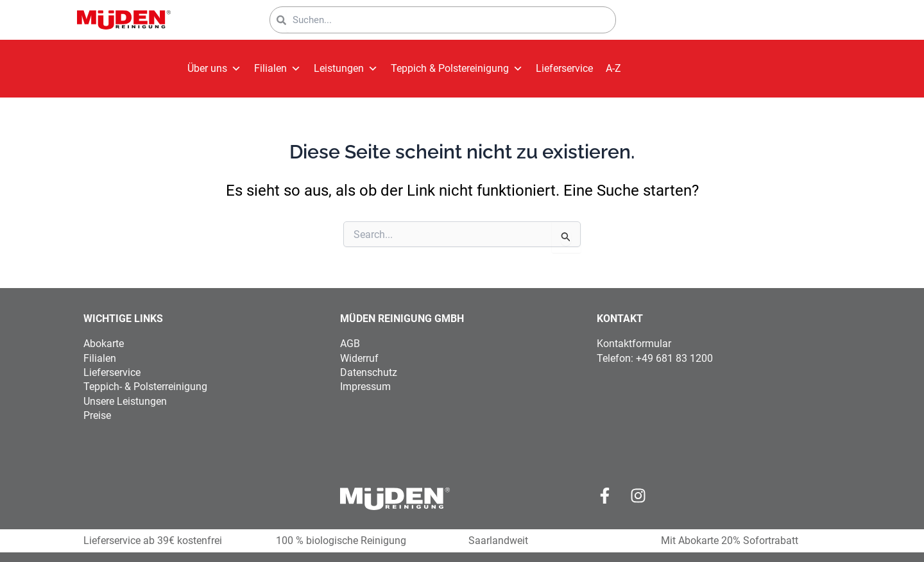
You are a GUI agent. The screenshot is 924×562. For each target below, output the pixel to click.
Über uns (214, 69)
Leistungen (346, 69)
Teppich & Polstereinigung (457, 69)
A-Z (613, 68)
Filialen (278, 69)
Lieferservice (564, 68)
